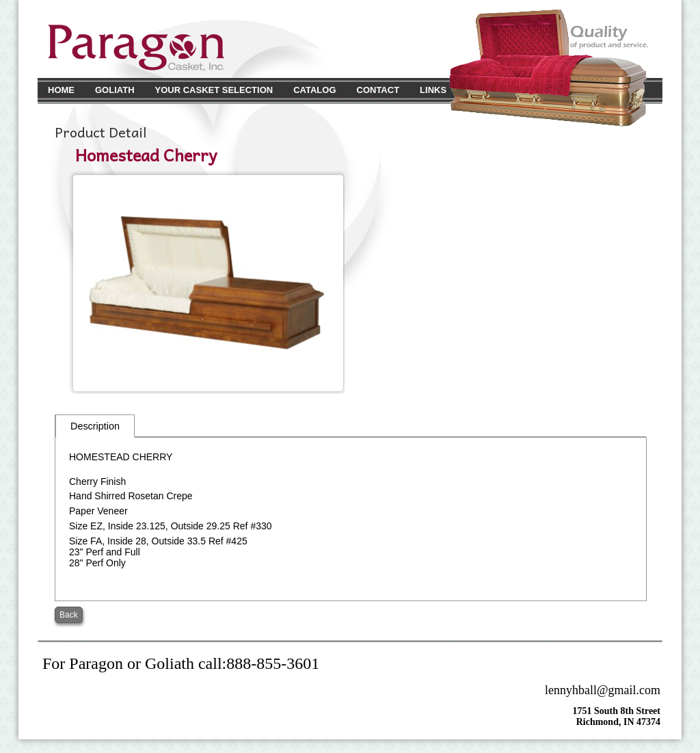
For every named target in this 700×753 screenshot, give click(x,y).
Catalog (314, 90)
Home (61, 90)
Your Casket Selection (214, 90)
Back (69, 615)
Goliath (115, 90)
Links (433, 90)
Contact (378, 90)
